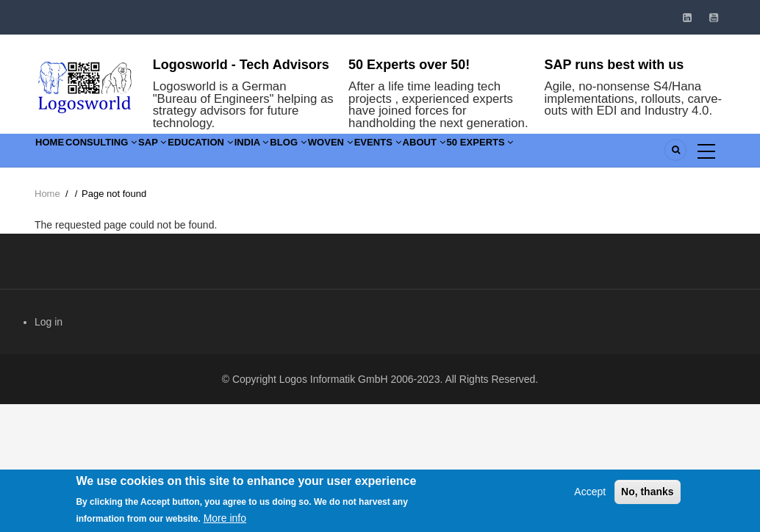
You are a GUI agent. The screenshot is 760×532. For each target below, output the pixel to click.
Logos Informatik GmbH (334, 379)
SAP (196, 153)
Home (58, 153)
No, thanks (648, 494)
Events (507, 153)
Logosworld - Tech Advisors (241, 65)
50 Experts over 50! (409, 65)
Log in (49, 322)
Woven (442, 153)
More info (225, 520)
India (330, 153)
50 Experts (645, 153)
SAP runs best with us (614, 65)
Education (261, 153)
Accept (590, 494)
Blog (384, 153)
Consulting (127, 153)
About (571, 153)
